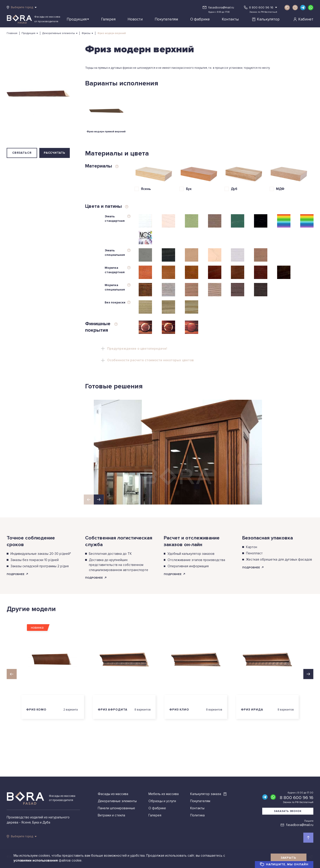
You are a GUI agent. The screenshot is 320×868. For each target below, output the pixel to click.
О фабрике (200, 19)
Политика (197, 815)
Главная (12, 33)
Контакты (230, 19)
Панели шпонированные (116, 808)
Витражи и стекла (111, 815)
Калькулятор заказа (208, 794)
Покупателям (166, 19)
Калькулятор (266, 19)
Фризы (86, 33)
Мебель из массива (164, 794)
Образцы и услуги (162, 801)
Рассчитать (55, 153)
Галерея (108, 19)
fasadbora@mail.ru (221, 7)
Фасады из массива (113, 794)
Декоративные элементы (59, 33)
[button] (99, 500)
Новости (135, 19)
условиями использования (36, 860)
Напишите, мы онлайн (284, 864)
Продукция (78, 19)
